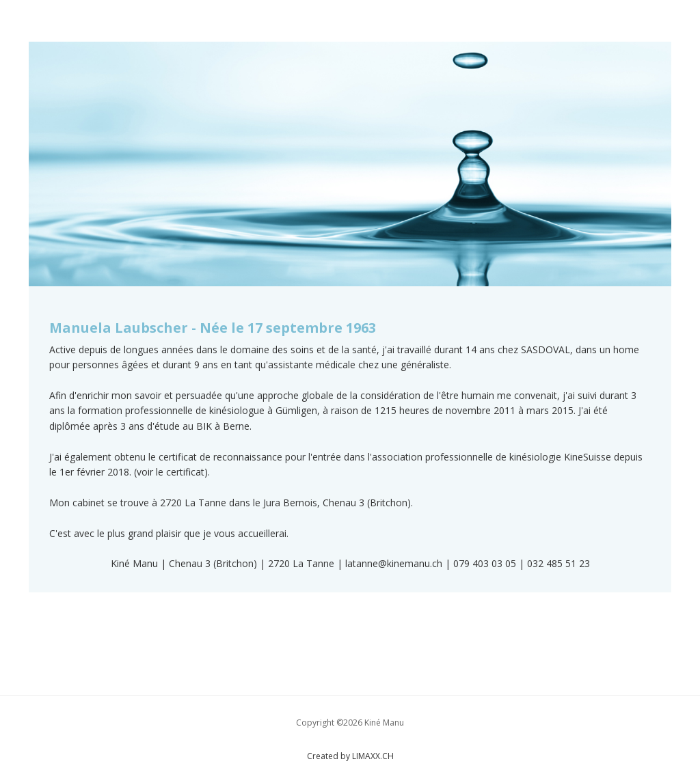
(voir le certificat (169, 472)
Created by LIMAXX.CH (350, 756)
